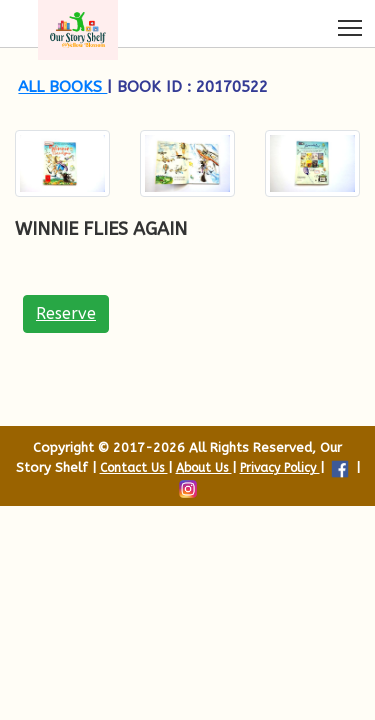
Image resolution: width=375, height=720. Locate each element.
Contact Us (134, 468)
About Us (204, 468)
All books (62, 87)
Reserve (66, 313)
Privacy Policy (280, 468)
